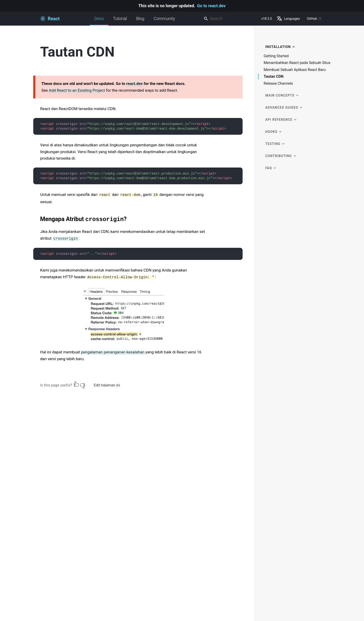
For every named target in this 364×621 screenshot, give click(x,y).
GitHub (314, 19)
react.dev (134, 84)
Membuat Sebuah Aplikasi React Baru (295, 70)
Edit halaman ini (107, 385)
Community (164, 18)
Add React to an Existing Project (77, 90)
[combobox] (230, 19)
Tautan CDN (274, 77)
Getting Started (276, 56)
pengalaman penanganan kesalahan (113, 352)
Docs (99, 21)
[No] (83, 384)
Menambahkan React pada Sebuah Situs (297, 63)
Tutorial (120, 18)
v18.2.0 (267, 19)
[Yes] (76, 384)
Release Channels (278, 84)
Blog (140, 18)
